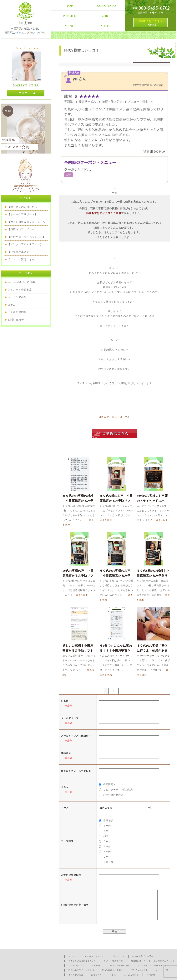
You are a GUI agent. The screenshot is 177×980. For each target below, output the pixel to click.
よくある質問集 (17, 312)
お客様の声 (96, 975)
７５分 (107, 852)
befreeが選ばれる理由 (143, 956)
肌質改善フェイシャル (164, 961)
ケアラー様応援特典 (113, 961)
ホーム (72, 956)
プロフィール (118, 956)
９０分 (107, 857)
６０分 (107, 841)
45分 (106, 836)
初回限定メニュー (113, 784)
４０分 (107, 831)
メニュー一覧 (162, 970)
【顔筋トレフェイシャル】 (24, 229)
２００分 (108, 862)
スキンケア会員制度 (20, 290)
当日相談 (108, 821)
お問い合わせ (16, 320)
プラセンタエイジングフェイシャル (85, 965)
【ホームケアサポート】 (23, 214)
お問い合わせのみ (113, 795)
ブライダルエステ (139, 970)
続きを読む (106, 520)
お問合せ (151, 975)
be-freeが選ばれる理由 (21, 282)
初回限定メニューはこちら (114, 417)
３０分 (107, 826)
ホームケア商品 (17, 297)
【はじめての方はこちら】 (24, 207)
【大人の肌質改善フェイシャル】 (28, 222)
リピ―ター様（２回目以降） (120, 790)
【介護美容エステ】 (20, 252)
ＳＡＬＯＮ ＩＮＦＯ (93, 956)
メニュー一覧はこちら (21, 259)
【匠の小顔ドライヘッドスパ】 (27, 237)
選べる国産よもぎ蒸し (112, 970)
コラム (12, 305)
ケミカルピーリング (120, 965)
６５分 (107, 846)
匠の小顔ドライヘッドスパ (81, 970)
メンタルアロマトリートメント (152, 965)
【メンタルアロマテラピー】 (25, 244)
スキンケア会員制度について (82, 961)
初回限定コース (138, 961)
